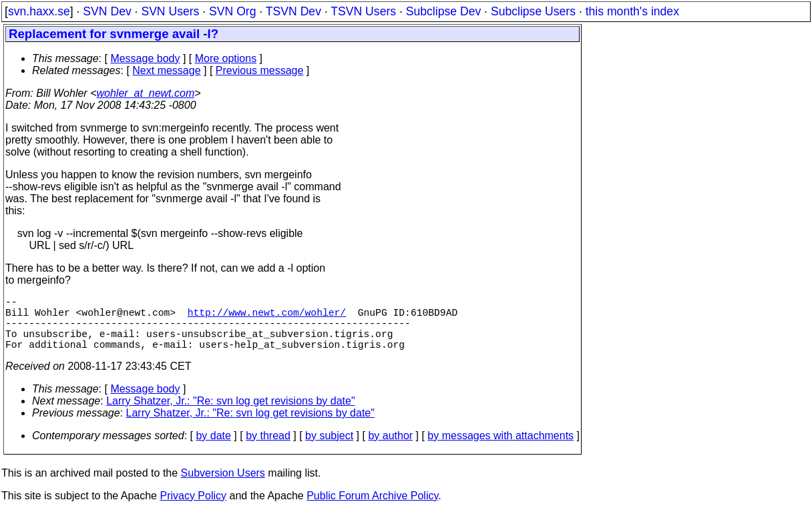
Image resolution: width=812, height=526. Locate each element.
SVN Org (232, 11)
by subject (329, 449)
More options (226, 58)
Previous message (260, 70)
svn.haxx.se (39, 11)
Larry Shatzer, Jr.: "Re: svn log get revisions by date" (230, 414)
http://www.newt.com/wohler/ (267, 317)
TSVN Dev (293, 11)
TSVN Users (363, 11)
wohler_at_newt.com (145, 93)
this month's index (632, 11)
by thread (268, 449)
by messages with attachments (500, 449)
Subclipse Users (533, 11)
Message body (145, 58)
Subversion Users (223, 486)
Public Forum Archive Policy (372, 509)
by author (390, 449)
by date (213, 449)
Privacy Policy (193, 509)
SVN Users (170, 11)
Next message (166, 70)
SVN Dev (107, 11)
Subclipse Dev (443, 11)
